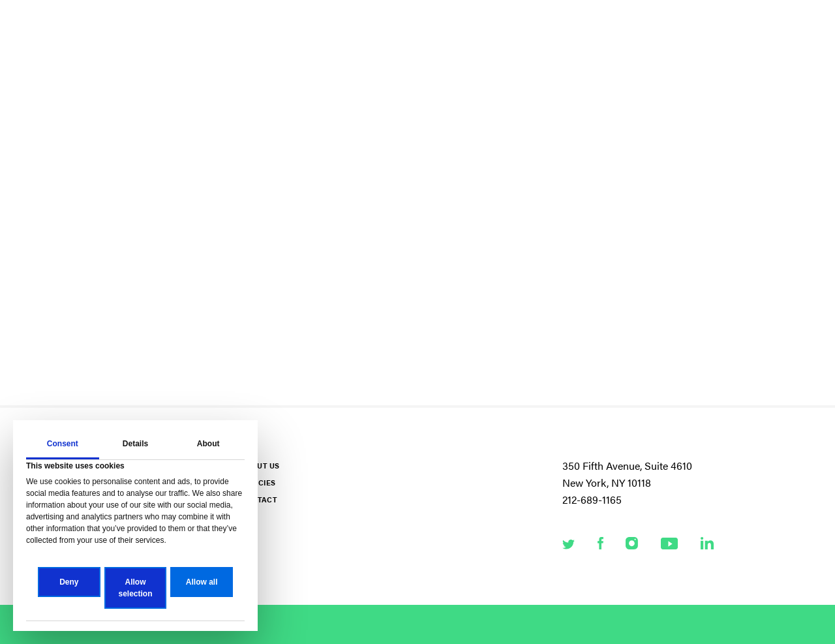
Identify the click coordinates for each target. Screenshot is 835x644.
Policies (258, 483)
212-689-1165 (592, 499)
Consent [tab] (63, 444)
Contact (259, 499)
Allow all (202, 582)
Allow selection (135, 588)
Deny (69, 582)
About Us (260, 466)
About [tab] (208, 444)
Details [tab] (135, 444)
